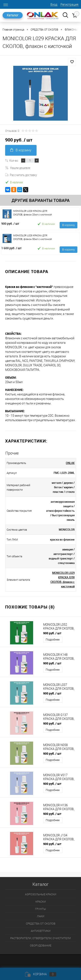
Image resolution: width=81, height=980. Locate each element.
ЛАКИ (41, 916)
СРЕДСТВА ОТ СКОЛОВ (41, 924)
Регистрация (69, 5)
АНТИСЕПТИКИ (41, 931)
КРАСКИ (41, 902)
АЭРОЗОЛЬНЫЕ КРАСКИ (41, 894)
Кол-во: (14, 160)
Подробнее (53, 640)
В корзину (21, 150)
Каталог (13, 15)
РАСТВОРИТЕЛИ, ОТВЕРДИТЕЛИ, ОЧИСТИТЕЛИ (40, 938)
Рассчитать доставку (21, 175)
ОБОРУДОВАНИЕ (41, 945)
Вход (54, 5)
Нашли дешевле (18, 168)
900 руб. (10, 223)
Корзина (41, 974)
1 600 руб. (11, 248)
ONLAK (70, 463)
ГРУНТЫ (40, 909)
